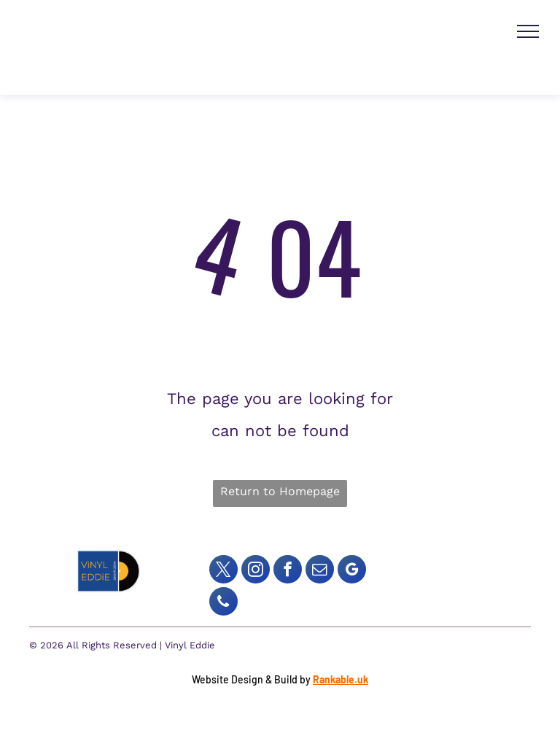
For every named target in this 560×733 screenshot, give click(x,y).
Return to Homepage (280, 491)
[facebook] (288, 571)
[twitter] (223, 571)
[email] (320, 571)
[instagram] (256, 571)
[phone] (223, 603)
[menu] (528, 31)
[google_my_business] (352, 571)
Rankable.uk (341, 679)
